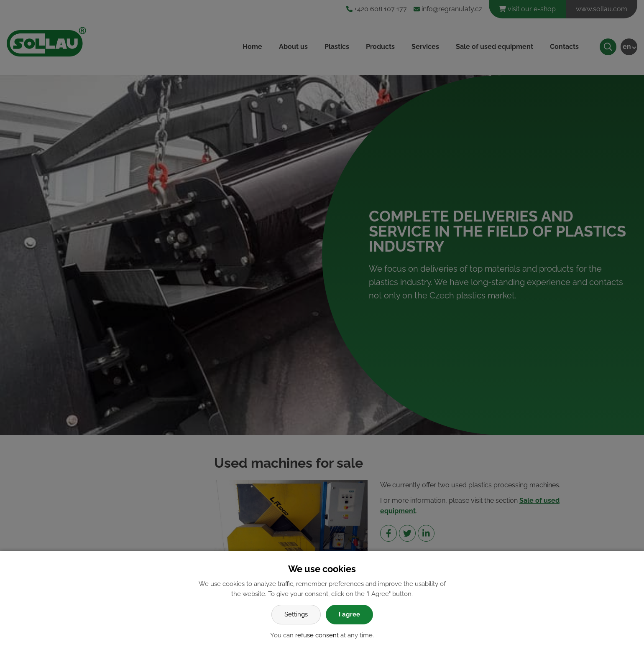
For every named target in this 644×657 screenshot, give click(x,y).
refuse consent (317, 635)
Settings (296, 614)
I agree (349, 614)
